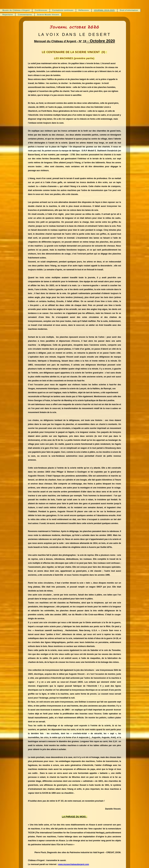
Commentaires (25, 15)
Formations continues (63, 10)
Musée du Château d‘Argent (16, 10)
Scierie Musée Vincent (48, 15)
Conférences (41, 10)
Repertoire (8, 15)
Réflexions (84, 10)
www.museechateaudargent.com (74, 864)
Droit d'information (129, 10)
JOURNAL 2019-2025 (104, 10)
